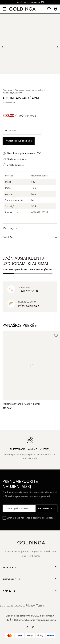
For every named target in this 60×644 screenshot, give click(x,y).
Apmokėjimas (20, 269)
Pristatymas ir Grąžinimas (40, 269)
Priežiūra (30, 237)
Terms (40, 606)
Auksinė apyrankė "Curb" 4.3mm (22, 404)
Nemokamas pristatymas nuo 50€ (30, 2)
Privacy (30, 606)
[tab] (30, 228)
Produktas (8, 269)
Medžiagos (30, 228)
